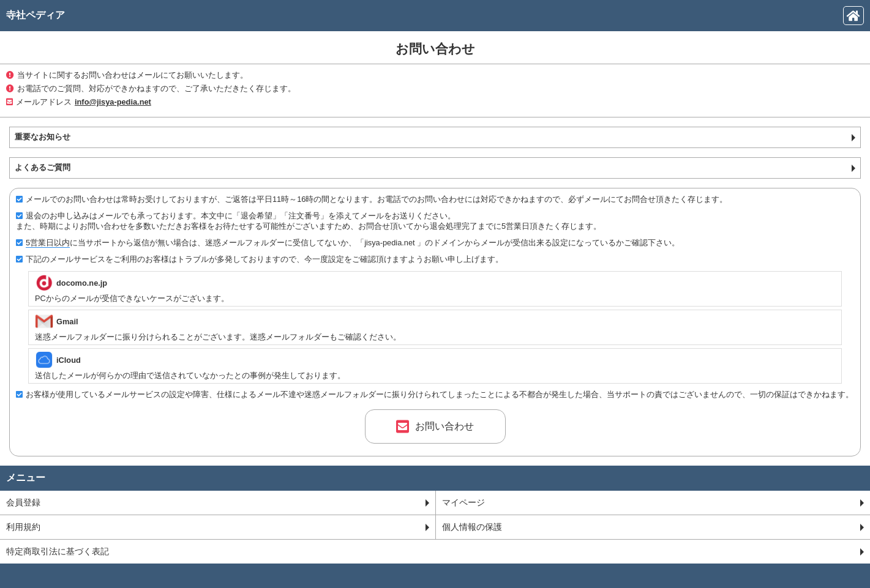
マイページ (653, 502)
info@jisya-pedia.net (113, 102)
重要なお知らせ (435, 137)
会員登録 (218, 502)
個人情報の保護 (653, 527)
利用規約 (218, 527)
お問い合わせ (435, 426)
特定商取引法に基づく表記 (435, 551)
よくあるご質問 (435, 167)
